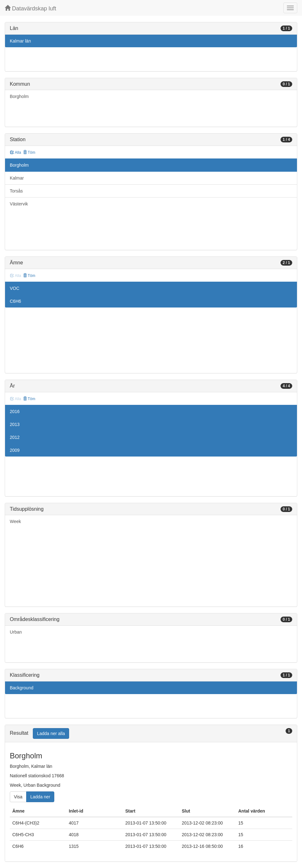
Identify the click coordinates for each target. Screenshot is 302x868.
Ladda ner (40, 797)
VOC (15, 288)
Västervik (19, 204)
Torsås (16, 191)
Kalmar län (20, 41)
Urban (16, 632)
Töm (29, 152)
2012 (15, 437)
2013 (15, 424)
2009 (15, 450)
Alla (16, 152)
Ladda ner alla (51, 733)
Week (15, 521)
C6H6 (15, 301)
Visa (18, 797)
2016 (15, 411)
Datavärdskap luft (30, 8)
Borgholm (19, 96)
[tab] (151, 734)
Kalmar (17, 178)
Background (22, 688)
